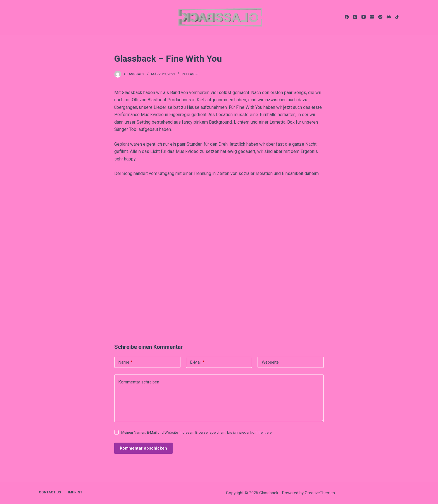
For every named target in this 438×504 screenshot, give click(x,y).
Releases (190, 74)
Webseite (270, 362)
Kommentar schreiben (139, 382)
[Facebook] (347, 17)
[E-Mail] (372, 17)
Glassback (134, 74)
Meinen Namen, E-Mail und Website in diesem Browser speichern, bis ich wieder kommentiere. (197, 432)
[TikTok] (397, 17)
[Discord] (389, 17)
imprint (75, 492)
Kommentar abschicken (143, 448)
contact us (50, 492)
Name (125, 362)
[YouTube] (364, 17)
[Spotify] (380, 17)
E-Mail (197, 362)
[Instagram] (355, 17)
